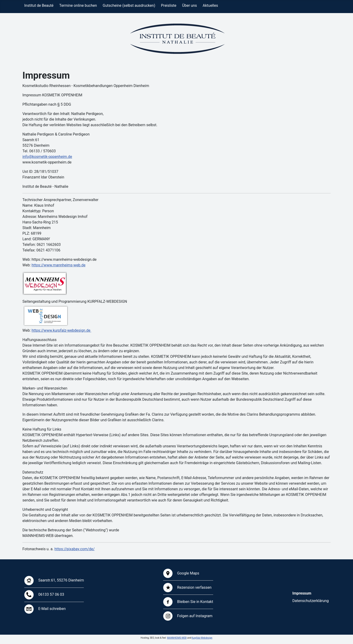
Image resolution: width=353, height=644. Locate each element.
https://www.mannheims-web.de (58, 265)
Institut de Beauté (39, 5)
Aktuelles (210, 5)
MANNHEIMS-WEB (177, 638)
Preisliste (169, 5)
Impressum (302, 593)
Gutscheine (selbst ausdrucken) (129, 5)
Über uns (189, 5)
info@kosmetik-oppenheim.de (47, 157)
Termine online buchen (78, 5)
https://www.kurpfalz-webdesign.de (61, 330)
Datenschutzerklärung (311, 601)
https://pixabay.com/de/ (74, 549)
